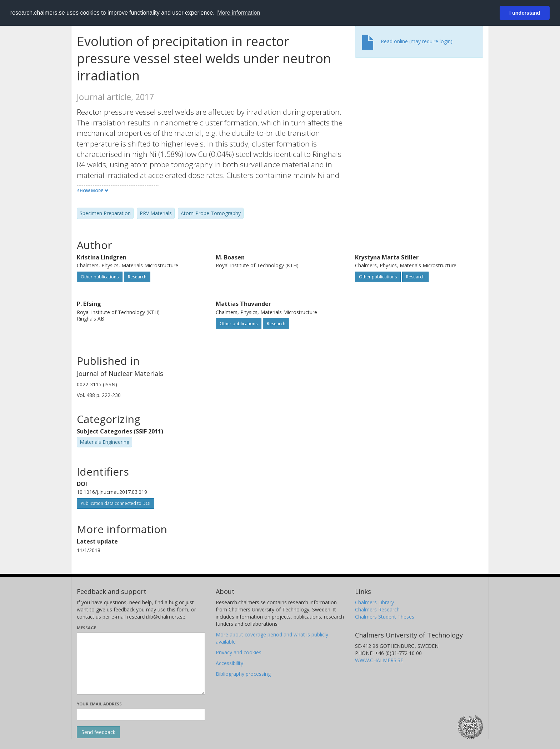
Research (137, 277)
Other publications (100, 277)
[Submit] (98, 732)
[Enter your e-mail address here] (141, 715)
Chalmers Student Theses (385, 617)
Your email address (99, 704)
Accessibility (229, 663)
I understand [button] (525, 13)
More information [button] (239, 13)
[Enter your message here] (141, 664)
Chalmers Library (374, 602)
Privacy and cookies (239, 652)
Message (86, 628)
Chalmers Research (377, 609)
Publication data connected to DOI (116, 503)
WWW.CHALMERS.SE (379, 660)
